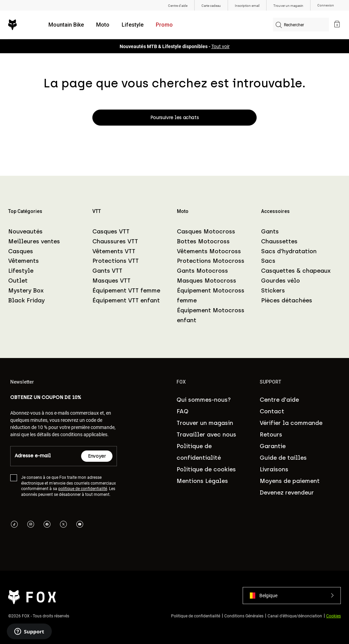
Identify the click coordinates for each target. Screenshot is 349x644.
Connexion (326, 5)
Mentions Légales (202, 481)
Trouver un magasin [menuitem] (288, 5)
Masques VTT (111, 281)
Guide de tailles (283, 458)
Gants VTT (107, 271)
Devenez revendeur (287, 492)
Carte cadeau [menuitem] (211, 5)
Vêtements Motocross (209, 251)
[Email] (46, 456)
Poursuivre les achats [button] (174, 118)
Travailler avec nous (206, 434)
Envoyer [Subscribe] (97, 456)
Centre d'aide (279, 400)
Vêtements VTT (114, 251)
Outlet (18, 281)
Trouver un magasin (205, 423)
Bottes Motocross (203, 241)
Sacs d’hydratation (289, 251)
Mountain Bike (66, 25)
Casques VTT (111, 231)
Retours (271, 434)
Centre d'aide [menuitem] (178, 5)
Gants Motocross (202, 271)
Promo (164, 25)
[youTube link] (80, 525)
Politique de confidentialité (196, 616)
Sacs (268, 261)
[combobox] (301, 25)
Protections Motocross (211, 261)
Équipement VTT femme (126, 290)
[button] (292, 596)
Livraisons (274, 469)
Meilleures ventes (34, 241)
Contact (272, 411)
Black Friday (26, 300)
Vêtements (24, 261)
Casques (21, 251)
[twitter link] (63, 525)
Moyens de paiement (290, 481)
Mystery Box (26, 290)
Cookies (333, 616)
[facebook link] (47, 525)
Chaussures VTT (115, 241)
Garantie (273, 446)
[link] (337, 25)
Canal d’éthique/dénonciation (295, 616)
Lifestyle (133, 25)
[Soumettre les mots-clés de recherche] (279, 26)
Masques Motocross (207, 281)
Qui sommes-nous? (204, 400)
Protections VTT (116, 261)
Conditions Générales (244, 616)
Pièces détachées (287, 300)
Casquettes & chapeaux (296, 271)
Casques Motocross (206, 231)
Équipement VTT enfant (126, 300)
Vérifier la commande (291, 423)
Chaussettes (279, 241)
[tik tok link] (14, 525)
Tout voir (221, 46)
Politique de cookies (206, 469)
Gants (270, 231)
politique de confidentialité (83, 488)
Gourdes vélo (280, 281)
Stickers (273, 290)
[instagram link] (31, 525)
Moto (103, 25)
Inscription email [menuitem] (247, 5)
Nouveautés (25, 231)
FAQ (183, 411)
